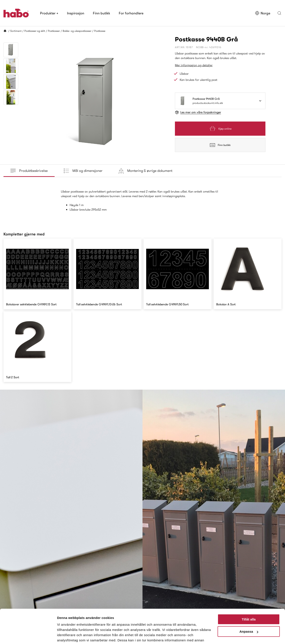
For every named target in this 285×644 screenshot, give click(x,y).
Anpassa (249, 609)
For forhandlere (131, 13)
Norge (263, 13)
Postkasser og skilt (35, 31)
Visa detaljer (67, 635)
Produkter (49, 13)
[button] (279, 13)
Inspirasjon (76, 13)
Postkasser (54, 31)
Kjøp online (220, 129)
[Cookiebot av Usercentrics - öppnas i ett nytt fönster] (28, 636)
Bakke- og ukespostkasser (77, 31)
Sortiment (16, 31)
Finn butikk (101, 13)
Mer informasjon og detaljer (194, 65)
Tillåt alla (249, 597)
